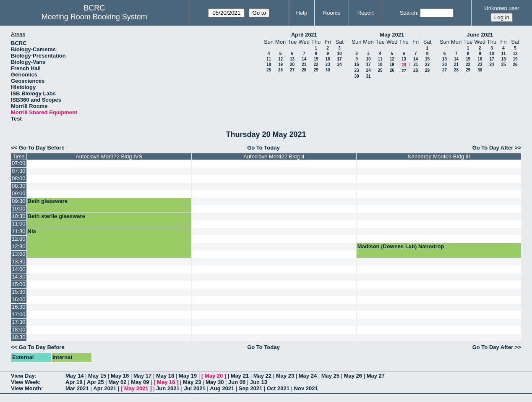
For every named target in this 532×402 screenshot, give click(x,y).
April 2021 (304, 35)
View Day (23, 376)
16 (327, 59)
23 (327, 64)
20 (292, 64)
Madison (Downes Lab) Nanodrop (401, 246)
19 (280, 64)
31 (368, 76)
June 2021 (480, 35)
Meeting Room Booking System (94, 17)
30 (327, 70)
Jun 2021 (168, 388)
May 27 (376, 376)
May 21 (240, 376)
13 (292, 59)
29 (316, 70)
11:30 (19, 231)
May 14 (74, 376)
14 (304, 59)
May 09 (140, 382)
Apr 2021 (105, 388)
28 (304, 70)
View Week (25, 382)
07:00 (19, 163)
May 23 (285, 376)
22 (316, 64)
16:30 (19, 307)
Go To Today (263, 148)
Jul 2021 (194, 388)
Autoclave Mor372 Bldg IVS (109, 156)
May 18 (165, 376)
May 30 (215, 382)
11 (269, 59)
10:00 (19, 209)
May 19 (188, 376)
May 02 (117, 382)
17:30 (19, 322)
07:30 (19, 171)
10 (339, 54)
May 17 (142, 376)
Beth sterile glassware (56, 216)
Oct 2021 (278, 388)
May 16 (120, 376)
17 (339, 59)
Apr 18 (74, 382)
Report (366, 13)
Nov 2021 (306, 388)
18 (269, 64)
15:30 (19, 292)
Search (408, 13)
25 (269, 70)
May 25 (330, 376)
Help (301, 13)
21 (304, 64)
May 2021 (392, 35)
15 (316, 59)
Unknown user (502, 8)
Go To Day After (493, 148)
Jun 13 (259, 382)
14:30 (19, 277)
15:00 (19, 284)
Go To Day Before (42, 148)
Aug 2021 (222, 388)
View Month (26, 388)
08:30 (19, 186)
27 (292, 70)
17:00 (19, 314)
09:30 (19, 201)
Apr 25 (95, 382)
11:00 (19, 224)
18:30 (19, 337)
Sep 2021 (250, 388)
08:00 (19, 178)
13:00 (19, 254)
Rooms (332, 13)
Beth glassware (48, 201)
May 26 (353, 376)
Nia (32, 231)
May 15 (97, 376)
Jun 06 (237, 382)
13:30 (19, 261)
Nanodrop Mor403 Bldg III (439, 156)
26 (280, 70)
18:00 (19, 330)
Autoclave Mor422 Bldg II (274, 156)
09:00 (19, 193)
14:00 (19, 269)
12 (280, 59)
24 (339, 64)
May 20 (214, 376)
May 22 (262, 376)
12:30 (19, 246)
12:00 (19, 239)
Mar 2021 (77, 388)
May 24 (308, 376)
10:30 (19, 216)
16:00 (19, 299)
